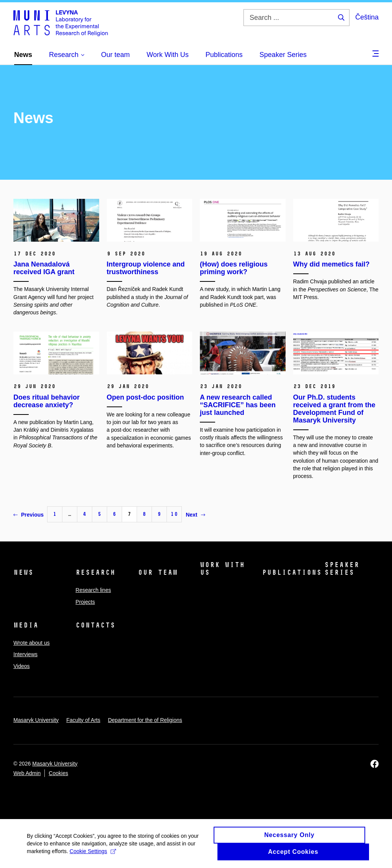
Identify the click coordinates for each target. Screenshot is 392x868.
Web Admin (27, 773)
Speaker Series (342, 569)
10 (174, 514)
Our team (158, 572)
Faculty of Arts (83, 720)
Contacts (95, 625)
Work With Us (222, 569)
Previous (29, 515)
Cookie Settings (93, 855)
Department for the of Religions (145, 720)
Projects (85, 602)
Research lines (93, 590)
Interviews (25, 654)
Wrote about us (32, 643)
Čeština (367, 17)
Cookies (58, 773)
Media (26, 625)
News (23, 572)
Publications (292, 572)
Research (95, 572)
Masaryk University (36, 720)
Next (195, 515)
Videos (22, 666)
